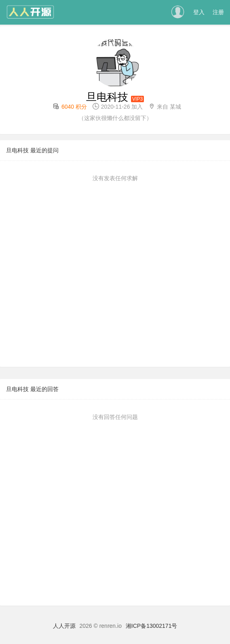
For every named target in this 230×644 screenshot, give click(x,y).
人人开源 (64, 626)
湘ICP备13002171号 (152, 626)
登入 (199, 12)
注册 (218, 12)
